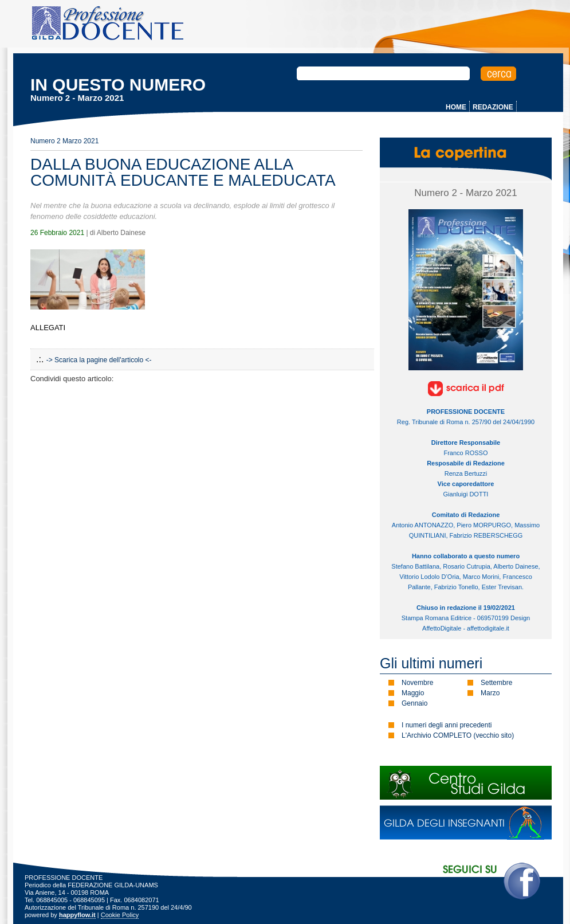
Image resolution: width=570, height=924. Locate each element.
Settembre (496, 683)
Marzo (490, 693)
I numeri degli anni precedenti (447, 725)
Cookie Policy (120, 915)
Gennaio (414, 703)
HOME (456, 107)
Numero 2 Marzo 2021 (64, 141)
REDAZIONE (493, 107)
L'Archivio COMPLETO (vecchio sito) (458, 735)
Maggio (413, 693)
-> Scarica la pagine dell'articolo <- (99, 360)
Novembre (417, 683)
